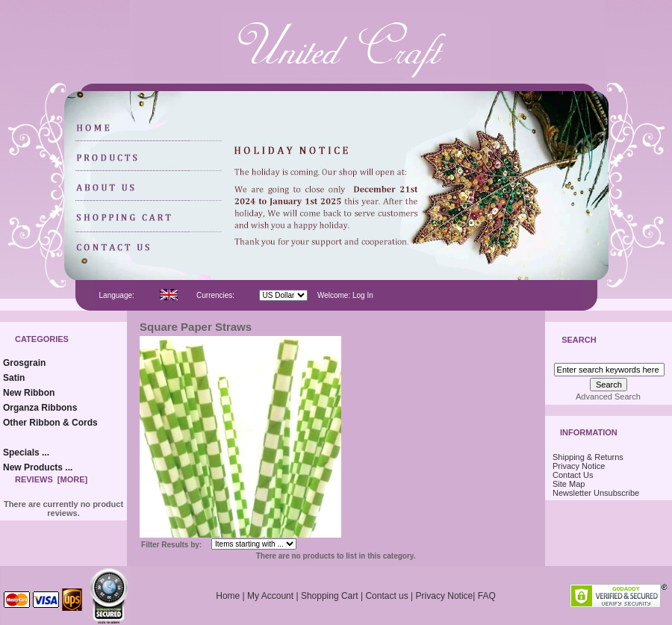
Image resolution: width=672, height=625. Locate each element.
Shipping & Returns (588, 457)
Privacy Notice (579, 466)
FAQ (487, 596)
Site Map (569, 484)
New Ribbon (29, 393)
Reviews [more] (51, 479)
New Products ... (38, 467)
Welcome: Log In (345, 295)
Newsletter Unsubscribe (596, 493)
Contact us (386, 596)
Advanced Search (608, 397)
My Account (270, 596)
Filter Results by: (171, 545)
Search (579, 341)
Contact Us (573, 475)
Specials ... (26, 453)
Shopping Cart (330, 596)
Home (228, 596)
